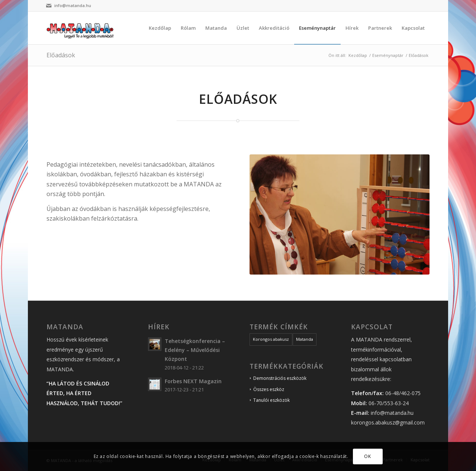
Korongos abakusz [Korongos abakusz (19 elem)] (271, 339)
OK (367, 456)
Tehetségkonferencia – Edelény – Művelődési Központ (195, 350)
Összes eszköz (269, 389)
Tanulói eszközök (271, 400)
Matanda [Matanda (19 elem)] (305, 339)
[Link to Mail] (49, 6)
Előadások (61, 55)
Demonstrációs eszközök (280, 378)
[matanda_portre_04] (340, 214)
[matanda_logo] (82, 28)
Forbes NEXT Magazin (193, 381)
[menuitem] (160, 28)
